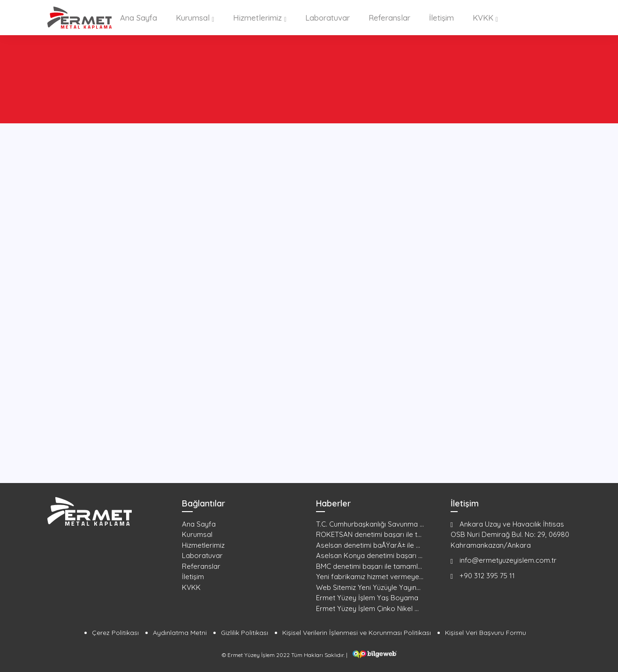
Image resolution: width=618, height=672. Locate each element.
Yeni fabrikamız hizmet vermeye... (370, 576)
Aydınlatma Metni (180, 632)
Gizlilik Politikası (245, 632)
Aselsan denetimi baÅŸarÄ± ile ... (368, 544)
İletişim (438, 17)
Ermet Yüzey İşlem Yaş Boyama (367, 597)
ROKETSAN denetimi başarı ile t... (369, 534)
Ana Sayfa (142, 17)
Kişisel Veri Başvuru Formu (486, 632)
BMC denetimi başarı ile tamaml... (369, 565)
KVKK (479, 17)
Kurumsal (195, 17)
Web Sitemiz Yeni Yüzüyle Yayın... (368, 586)
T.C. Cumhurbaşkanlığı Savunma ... (370, 523)
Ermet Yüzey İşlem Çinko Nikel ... (367, 608)
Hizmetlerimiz (257, 17)
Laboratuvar (326, 17)
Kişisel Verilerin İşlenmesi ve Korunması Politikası (357, 632)
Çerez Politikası (115, 632)
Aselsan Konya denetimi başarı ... (369, 555)
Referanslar (388, 17)
